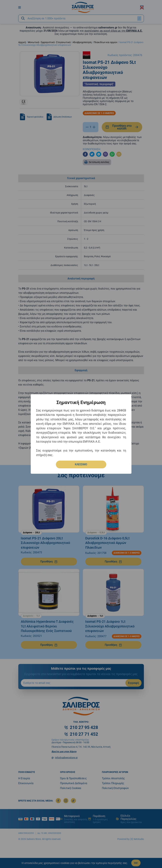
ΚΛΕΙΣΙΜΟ (81, 464)
